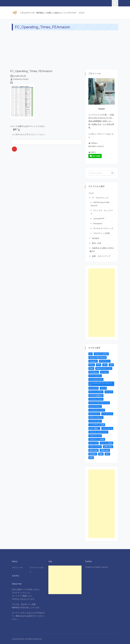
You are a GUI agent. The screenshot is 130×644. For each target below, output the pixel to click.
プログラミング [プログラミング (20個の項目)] (95, 436)
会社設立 (96, 238)
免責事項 (16, 576)
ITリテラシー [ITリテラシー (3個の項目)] (105, 361)
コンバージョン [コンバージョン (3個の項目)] (95, 406)
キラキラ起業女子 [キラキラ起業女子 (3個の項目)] (96, 396)
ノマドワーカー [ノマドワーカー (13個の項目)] (95, 421)
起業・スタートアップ (101, 256)
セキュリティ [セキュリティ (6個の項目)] (94, 414)
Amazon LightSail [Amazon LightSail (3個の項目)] (101, 354)
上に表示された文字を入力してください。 (29, 134)
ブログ (82, 13)
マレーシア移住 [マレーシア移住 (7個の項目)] (106, 443)
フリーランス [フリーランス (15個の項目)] (107, 428)
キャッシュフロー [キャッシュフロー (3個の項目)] (96, 392)
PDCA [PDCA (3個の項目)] (92, 365)
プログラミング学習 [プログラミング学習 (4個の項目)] (97, 439)
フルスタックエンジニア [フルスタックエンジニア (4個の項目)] (98, 432)
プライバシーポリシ (37, 570)
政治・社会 (97, 243)
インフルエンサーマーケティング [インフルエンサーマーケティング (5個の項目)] (101, 384)
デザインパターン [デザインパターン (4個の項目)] (96, 417)
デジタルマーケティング (103, 228)
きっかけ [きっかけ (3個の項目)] (104, 372)
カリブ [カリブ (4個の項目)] (103, 388)
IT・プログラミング (100, 198)
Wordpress (98, 224)
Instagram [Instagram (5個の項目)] (93, 361)
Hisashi (25, 79)
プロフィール (17, 568)
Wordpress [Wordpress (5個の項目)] (94, 372)
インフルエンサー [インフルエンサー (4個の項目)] (96, 379)
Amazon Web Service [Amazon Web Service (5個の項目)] (98, 358)
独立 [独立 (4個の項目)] (107, 454)
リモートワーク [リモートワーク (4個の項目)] (95, 447)
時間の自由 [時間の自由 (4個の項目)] (105, 450)
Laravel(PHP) (99, 219)
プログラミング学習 (101, 233)
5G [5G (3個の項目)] (91, 354)
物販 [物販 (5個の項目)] (101, 454)
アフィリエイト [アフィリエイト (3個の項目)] (95, 376)
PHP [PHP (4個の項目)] (99, 365)
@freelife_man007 (96, 146)
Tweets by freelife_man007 (97, 567)
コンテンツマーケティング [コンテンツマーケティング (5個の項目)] (99, 403)
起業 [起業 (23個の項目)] (91, 458)
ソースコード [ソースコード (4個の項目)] (107, 414)
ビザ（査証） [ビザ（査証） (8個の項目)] (94, 428)
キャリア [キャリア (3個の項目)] (109, 392)
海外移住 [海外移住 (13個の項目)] (93, 454)
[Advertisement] (65, 52)
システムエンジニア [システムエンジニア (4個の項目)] (97, 410)
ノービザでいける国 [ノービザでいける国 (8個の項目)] (97, 425)
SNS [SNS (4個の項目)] (111, 365)
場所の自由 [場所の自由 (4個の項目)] (94, 450)
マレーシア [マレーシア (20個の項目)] (94, 443)
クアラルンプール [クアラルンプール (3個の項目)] (96, 399)
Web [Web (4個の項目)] (91, 368)
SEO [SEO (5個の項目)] (105, 365)
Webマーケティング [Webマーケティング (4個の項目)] (104, 368)
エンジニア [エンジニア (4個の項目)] (94, 388)
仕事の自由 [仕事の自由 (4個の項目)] (108, 447)
